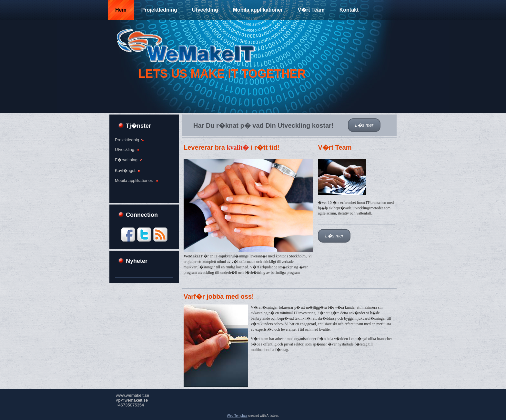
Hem (121, 10)
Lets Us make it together (222, 74)
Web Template (237, 416)
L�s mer (364, 125)
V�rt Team (311, 10)
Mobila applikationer (258, 10)
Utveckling (205, 10)
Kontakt (349, 10)
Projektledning (159, 10)
